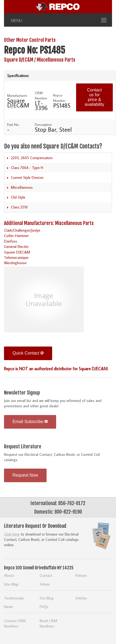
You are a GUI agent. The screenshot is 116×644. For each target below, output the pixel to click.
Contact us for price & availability (94, 97)
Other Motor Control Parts (30, 40)
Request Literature (23, 446)
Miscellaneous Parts (56, 60)
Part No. (13, 124)
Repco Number (59, 98)
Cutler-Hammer (16, 236)
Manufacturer (17, 95)
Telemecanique (16, 257)
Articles (81, 598)
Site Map (11, 584)
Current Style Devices (27, 178)
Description (43, 124)
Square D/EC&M (19, 60)
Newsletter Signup (22, 393)
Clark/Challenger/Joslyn (22, 230)
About (9, 575)
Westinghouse (15, 263)
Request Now (25, 475)
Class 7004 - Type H (27, 168)
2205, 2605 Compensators (32, 158)
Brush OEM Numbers (48, 623)
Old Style (18, 197)
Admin (45, 584)
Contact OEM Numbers (15, 623)
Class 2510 (19, 207)
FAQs (44, 607)
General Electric (16, 246)
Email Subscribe (30, 422)
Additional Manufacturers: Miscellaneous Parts (49, 223)
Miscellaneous (22, 187)
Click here (12, 534)
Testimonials (14, 598)
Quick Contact (28, 353)
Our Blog (47, 598)
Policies (81, 575)
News (8, 607)
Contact (46, 575)
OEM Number (41, 95)
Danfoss (11, 241)
